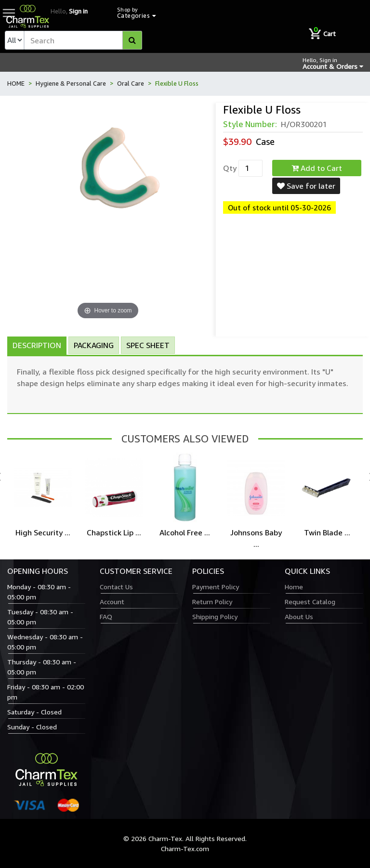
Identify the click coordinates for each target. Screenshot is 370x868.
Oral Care (131, 83)
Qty (230, 168)
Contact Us (116, 587)
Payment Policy (216, 587)
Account (112, 602)
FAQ (106, 616)
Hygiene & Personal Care (71, 83)
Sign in (78, 11)
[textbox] (83, 40)
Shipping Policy (215, 616)
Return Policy (212, 602)
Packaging (94, 345)
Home (294, 587)
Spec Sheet (148, 345)
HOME (16, 83)
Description (37, 345)
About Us (299, 616)
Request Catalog (310, 602)
